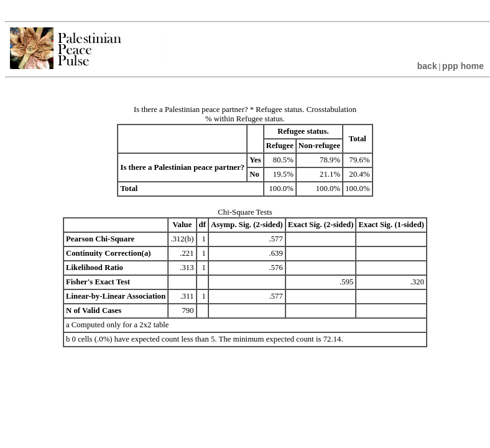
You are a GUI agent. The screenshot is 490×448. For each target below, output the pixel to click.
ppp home (463, 66)
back (427, 66)
